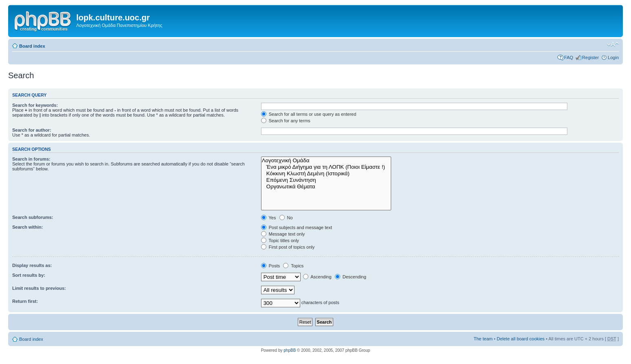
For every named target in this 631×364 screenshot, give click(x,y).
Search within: (28, 227)
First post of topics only (288, 247)
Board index (32, 46)
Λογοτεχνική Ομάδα (326, 161)
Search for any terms (286, 121)
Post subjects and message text (297, 227)
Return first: (25, 301)
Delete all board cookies (521, 339)
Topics (293, 266)
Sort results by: (29, 275)
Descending (351, 277)
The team (483, 339)
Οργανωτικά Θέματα (326, 187)
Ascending (317, 277)
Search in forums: (31, 159)
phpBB (290, 350)
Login (613, 57)
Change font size (613, 44)
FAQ (569, 57)
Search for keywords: (35, 105)
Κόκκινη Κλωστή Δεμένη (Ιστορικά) (326, 174)
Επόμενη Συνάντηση (326, 180)
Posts (271, 266)
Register (590, 57)
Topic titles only (280, 240)
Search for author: (32, 130)
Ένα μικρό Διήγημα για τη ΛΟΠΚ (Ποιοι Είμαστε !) (326, 167)
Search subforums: (33, 217)
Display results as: (32, 265)
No (286, 218)
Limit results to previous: (39, 288)
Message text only (283, 234)
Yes (269, 218)
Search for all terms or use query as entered (309, 114)
